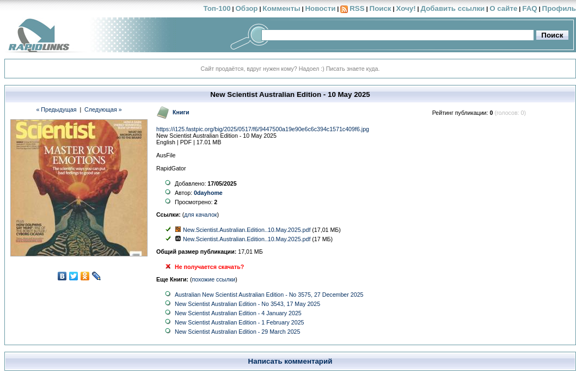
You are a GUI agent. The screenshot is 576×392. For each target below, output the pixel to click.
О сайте (503, 8)
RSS (357, 8)
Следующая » (103, 109)
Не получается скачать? (209, 267)
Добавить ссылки (452, 8)
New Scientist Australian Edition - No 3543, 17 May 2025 (247, 304)
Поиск (381, 8)
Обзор (246, 8)
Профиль (559, 8)
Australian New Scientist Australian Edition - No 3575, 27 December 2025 (269, 295)
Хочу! (406, 8)
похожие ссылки (214, 279)
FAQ (529, 8)
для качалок (200, 215)
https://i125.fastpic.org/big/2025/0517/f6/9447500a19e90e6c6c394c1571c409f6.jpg (263, 129)
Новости (320, 8)
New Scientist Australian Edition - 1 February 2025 (240, 322)
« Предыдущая (56, 109)
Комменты (281, 8)
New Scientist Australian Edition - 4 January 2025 (238, 313)
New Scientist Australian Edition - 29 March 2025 (237, 332)
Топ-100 (217, 8)
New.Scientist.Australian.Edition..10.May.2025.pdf (247, 230)
